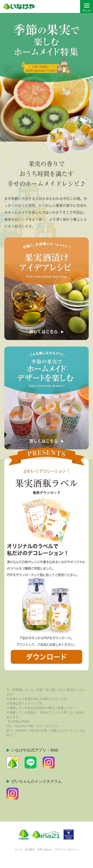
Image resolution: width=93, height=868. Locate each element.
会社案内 (30, 849)
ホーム (18, 849)
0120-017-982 (24, 726)
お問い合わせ (44, 849)
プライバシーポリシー (66, 849)
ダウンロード (46, 657)
